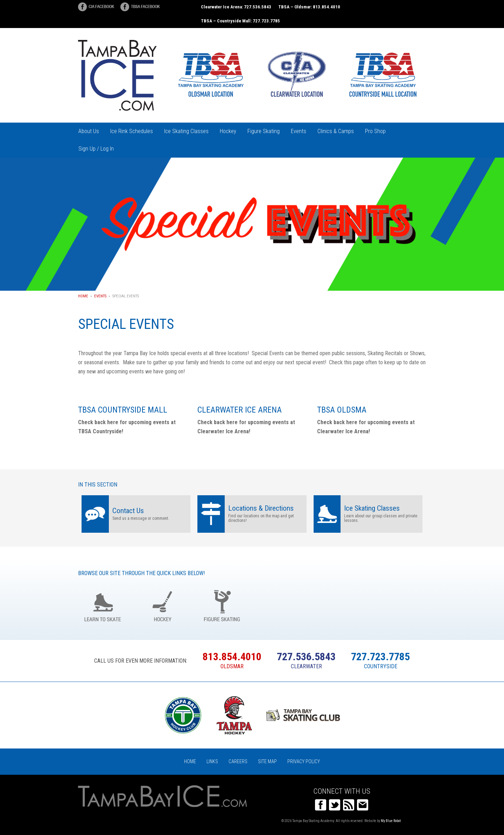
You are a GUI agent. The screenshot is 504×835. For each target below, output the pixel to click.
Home (83, 296)
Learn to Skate (103, 605)
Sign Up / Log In (96, 149)
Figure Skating (264, 131)
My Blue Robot (391, 821)
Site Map (267, 761)
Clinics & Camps (336, 131)
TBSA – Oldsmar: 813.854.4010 (309, 7)
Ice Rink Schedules (132, 131)
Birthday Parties (282, 605)
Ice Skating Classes (186, 131)
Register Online (401, 605)
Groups (342, 605)
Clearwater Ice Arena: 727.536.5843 (236, 7)
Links (212, 761)
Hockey (228, 131)
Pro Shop (375, 131)
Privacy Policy (304, 761)
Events (299, 131)
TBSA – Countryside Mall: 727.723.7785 (240, 21)
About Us (89, 131)
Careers (238, 761)
